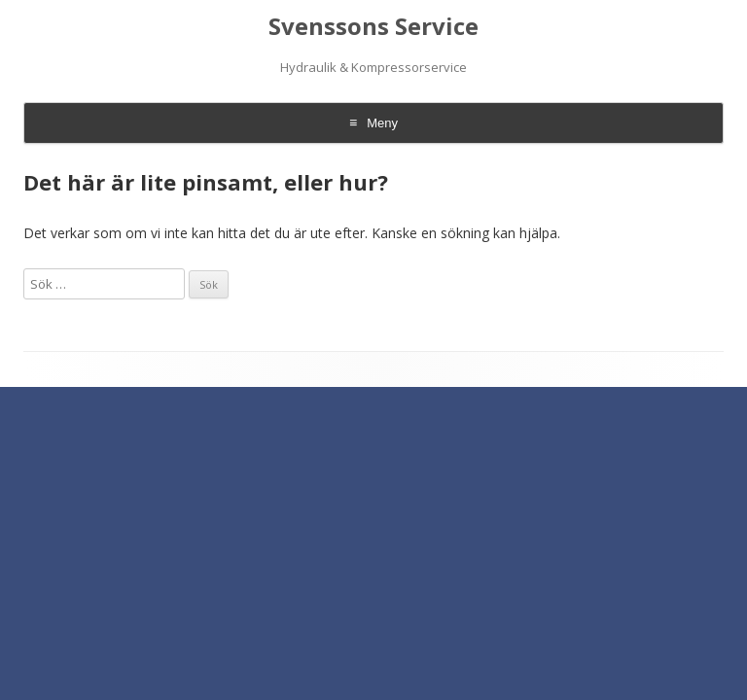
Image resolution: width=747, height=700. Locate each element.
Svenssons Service (373, 27)
